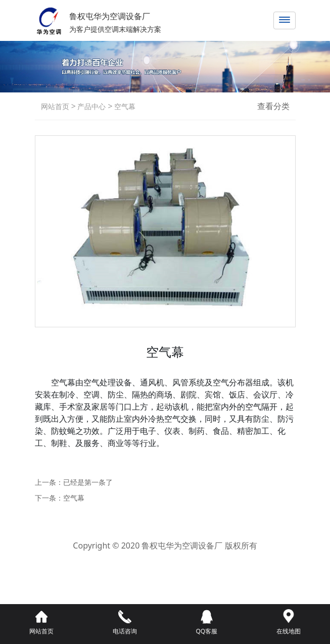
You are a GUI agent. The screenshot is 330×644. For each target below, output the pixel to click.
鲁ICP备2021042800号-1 (165, 560)
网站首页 (55, 106)
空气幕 (124, 106)
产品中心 (91, 106)
